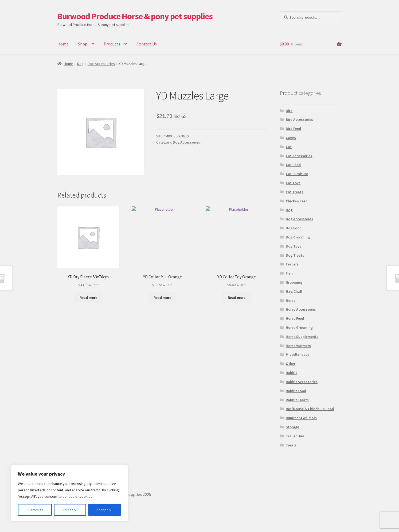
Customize (35, 510)
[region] (69, 493)
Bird (289, 111)
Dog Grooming (298, 237)
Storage (292, 427)
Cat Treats (295, 192)
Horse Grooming (299, 327)
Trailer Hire (295, 436)
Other (291, 364)
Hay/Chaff (294, 291)
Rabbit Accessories (302, 382)
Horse (291, 300)
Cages (291, 138)
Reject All (70, 510)
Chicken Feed (297, 201)
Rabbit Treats (297, 400)
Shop (83, 44)
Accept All (104, 510)
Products (112, 44)
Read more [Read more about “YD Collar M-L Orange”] (162, 298)
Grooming (294, 282)
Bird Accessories (299, 119)
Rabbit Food (296, 391)
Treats (291, 445)
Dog (80, 64)
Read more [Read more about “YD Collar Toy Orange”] (237, 298)
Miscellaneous (298, 354)
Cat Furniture (297, 174)
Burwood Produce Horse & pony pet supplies (135, 16)
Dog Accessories (101, 64)
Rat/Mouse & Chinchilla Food (310, 409)
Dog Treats (295, 255)
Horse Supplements (302, 337)
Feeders (292, 264)
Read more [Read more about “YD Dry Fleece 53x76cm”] (88, 298)
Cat (289, 147)
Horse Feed (295, 318)
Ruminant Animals (301, 418)
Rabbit (291, 373)
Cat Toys (293, 183)
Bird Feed (293, 129)
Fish (289, 273)
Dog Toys (294, 246)
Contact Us (147, 44)
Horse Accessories (301, 309)
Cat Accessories (299, 156)
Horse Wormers (298, 346)
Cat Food (293, 165)
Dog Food (294, 228)
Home (63, 44)
